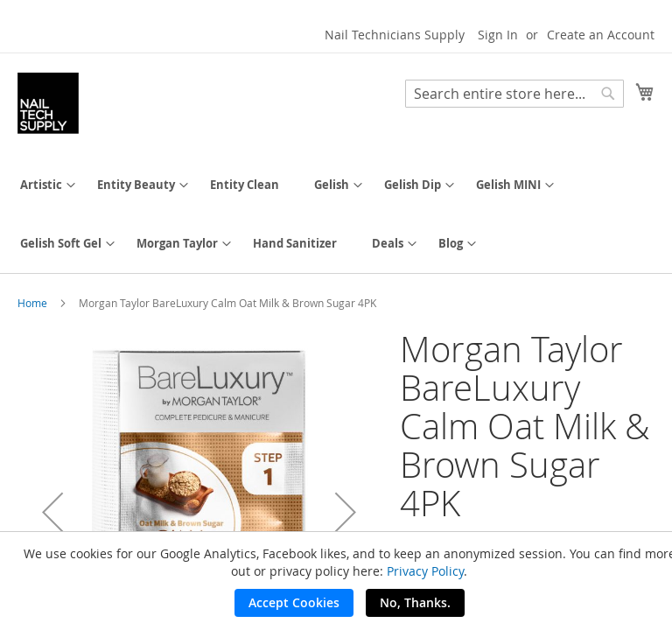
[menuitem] (41, 185)
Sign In (498, 35)
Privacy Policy (425, 571)
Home (32, 303)
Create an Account (601, 35)
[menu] (336, 214)
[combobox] (514, 94)
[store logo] (48, 103)
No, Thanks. (415, 602)
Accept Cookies (294, 602)
